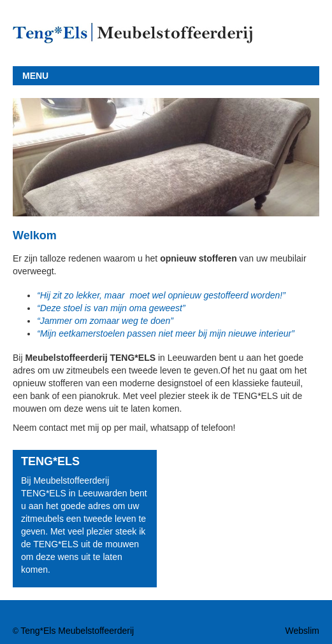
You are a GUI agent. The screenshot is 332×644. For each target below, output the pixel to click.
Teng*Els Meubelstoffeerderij (77, 631)
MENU (35, 76)
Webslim (302, 631)
